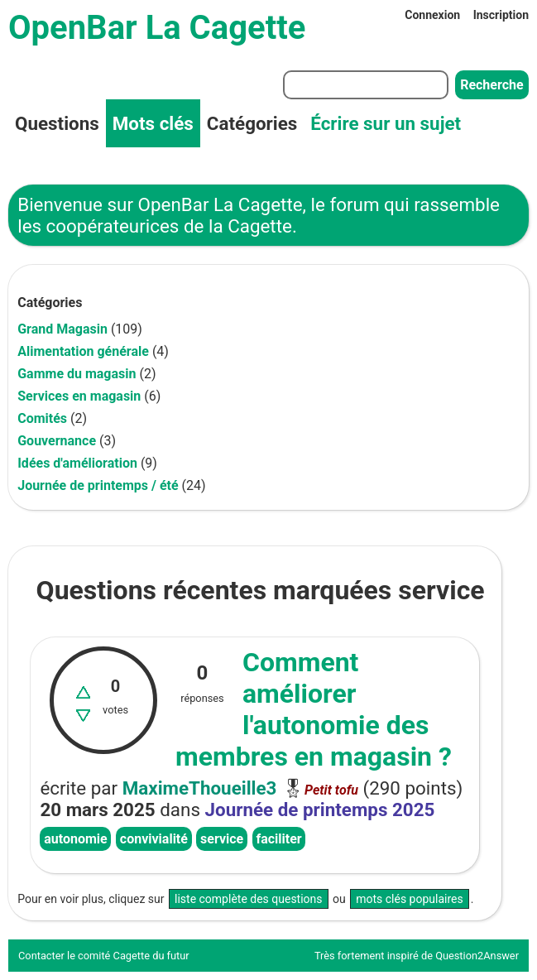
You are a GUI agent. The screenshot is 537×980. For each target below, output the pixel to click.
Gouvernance (57, 441)
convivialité (154, 839)
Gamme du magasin (77, 374)
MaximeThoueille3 (200, 788)
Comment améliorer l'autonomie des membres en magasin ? (314, 709)
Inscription (501, 15)
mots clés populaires (410, 899)
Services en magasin (79, 396)
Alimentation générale (83, 351)
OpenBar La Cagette (157, 28)
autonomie (76, 839)
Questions (57, 123)
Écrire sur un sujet (386, 123)
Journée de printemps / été (98, 485)
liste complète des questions (249, 899)
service (222, 839)
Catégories (252, 123)
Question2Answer (477, 956)
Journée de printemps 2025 (320, 809)
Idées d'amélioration (77, 463)
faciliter (278, 839)
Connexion (432, 15)
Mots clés (153, 123)
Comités (42, 418)
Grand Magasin (62, 329)
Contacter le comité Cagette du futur (104, 956)
